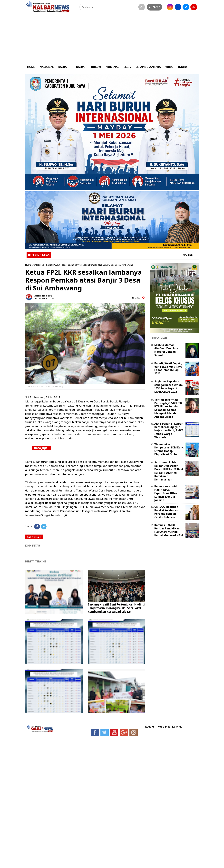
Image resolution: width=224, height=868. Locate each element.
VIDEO (169, 67)
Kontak (177, 727)
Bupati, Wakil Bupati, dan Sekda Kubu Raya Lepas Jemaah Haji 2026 (168, 368)
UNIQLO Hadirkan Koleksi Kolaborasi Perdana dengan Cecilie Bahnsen (166, 512)
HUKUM (96, 67)
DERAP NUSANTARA (148, 67)
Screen (155, 7)
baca (136, 298)
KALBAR (63, 67)
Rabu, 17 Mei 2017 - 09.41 (44, 298)
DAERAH (81, 67)
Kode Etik (164, 727)
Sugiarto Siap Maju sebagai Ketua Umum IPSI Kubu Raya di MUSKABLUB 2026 (169, 387)
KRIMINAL (112, 67)
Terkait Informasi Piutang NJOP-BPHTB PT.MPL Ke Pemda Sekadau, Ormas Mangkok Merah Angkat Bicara (168, 408)
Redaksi (150, 727)
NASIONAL (47, 67)
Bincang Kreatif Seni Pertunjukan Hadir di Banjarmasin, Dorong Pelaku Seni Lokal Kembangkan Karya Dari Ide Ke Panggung (116, 610)
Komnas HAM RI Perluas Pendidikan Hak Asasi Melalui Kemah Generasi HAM (169, 530)
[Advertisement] (112, 38)
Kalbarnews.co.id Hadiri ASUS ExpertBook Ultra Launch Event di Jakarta (166, 493)
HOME (31, 67)
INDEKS (183, 67)
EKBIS (127, 67)
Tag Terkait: (34, 537)
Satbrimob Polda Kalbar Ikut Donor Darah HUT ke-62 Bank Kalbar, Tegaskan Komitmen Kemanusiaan (169, 471)
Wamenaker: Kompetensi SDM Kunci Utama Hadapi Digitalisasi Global (169, 449)
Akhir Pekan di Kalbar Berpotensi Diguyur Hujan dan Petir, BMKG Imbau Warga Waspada (169, 430)
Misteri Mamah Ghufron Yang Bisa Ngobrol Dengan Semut (166, 350)
